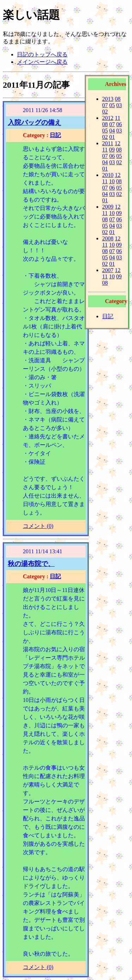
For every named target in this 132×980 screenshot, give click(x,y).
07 (105, 105)
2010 (108, 175)
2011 (108, 143)
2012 (108, 118)
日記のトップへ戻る (42, 54)
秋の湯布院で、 (31, 564)
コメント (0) (38, 526)
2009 (108, 207)
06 (119, 124)
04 (112, 131)
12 (118, 143)
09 (112, 150)
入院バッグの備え (34, 122)
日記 (108, 316)
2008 (108, 238)
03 (119, 105)
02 (105, 112)
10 (112, 181)
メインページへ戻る (42, 62)
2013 (108, 99)
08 (118, 99)
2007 (108, 270)
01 (112, 137)
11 (117, 118)
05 (112, 105)
